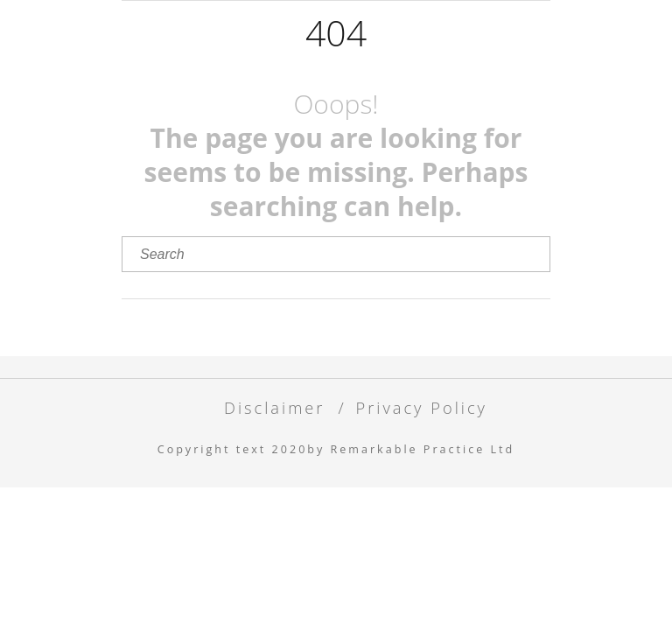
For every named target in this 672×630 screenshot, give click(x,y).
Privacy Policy (421, 407)
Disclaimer (274, 407)
